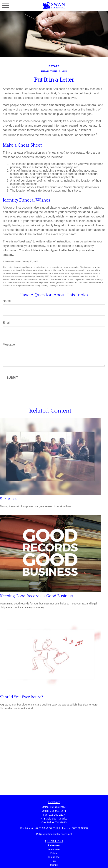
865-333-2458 (58, 807)
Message (9, 345)
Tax (54, 861)
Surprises (9, 499)
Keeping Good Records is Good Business (37, 596)
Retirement (54, 845)
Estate (54, 853)
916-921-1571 (58, 811)
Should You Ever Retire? (21, 697)
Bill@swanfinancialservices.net (54, 834)
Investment (54, 849)
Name (7, 301)
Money (54, 865)
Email (6, 323)
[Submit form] (12, 378)
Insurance (54, 857)
